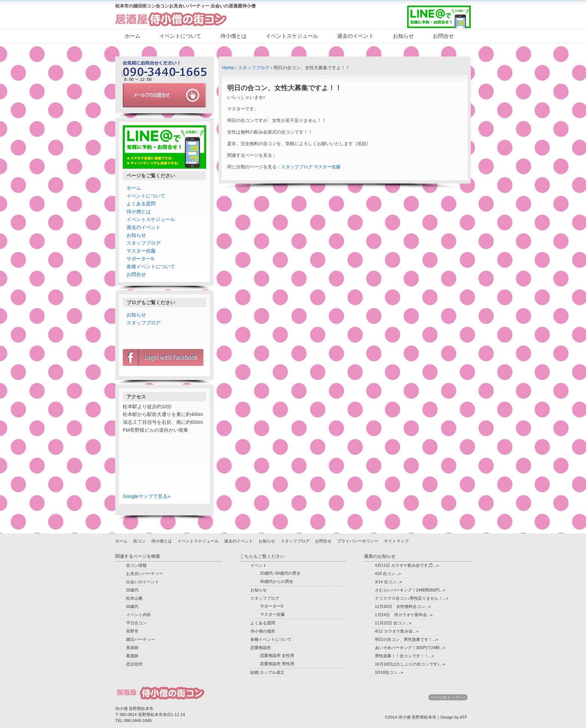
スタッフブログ (254, 68)
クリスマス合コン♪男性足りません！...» (412, 598)
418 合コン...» (388, 573)
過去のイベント (355, 36)
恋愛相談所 (261, 648)
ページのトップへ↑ (448, 697)
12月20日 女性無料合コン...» (403, 606)
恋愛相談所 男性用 (277, 664)
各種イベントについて (151, 267)
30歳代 (132, 606)
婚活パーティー (141, 639)
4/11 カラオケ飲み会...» (397, 631)
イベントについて (180, 36)
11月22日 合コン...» (393, 623)
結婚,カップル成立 (267, 672)
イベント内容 (138, 615)
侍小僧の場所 (263, 631)
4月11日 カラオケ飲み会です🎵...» (407, 565)
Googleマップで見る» (146, 496)
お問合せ (443, 36)
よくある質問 (141, 204)
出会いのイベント (143, 582)
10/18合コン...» (389, 672)
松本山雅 (134, 598)
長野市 (132, 631)
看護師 (132, 656)
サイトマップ (396, 541)
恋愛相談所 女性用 (277, 655)
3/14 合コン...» (389, 582)
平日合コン (136, 623)
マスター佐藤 (327, 167)
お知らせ (403, 36)
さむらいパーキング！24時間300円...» (410, 590)
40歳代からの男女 (277, 581)
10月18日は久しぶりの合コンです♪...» (410, 664)
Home (228, 68)
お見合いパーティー (145, 573)
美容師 (132, 648)
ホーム (132, 36)
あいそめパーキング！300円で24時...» (410, 648)
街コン (139, 541)
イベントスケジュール (292, 36)
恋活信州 (134, 664)
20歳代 (132, 590)
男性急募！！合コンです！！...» (405, 656)
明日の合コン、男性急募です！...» (407, 639)
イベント (259, 565)
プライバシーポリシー (358, 541)
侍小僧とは (234, 36)
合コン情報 (136, 565)
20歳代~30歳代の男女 (280, 573)
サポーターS (140, 259)
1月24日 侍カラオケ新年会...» (404, 615)
